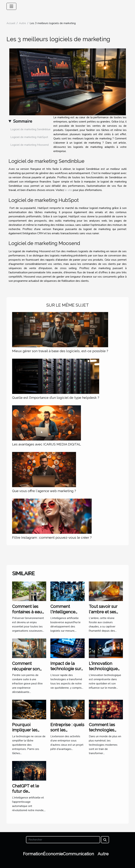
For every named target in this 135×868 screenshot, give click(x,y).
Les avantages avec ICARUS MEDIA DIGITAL (47, 444)
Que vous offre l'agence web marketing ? (44, 491)
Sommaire (23, 121)
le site (68, 190)
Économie (53, 854)
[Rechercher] (63, 840)
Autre (22, 23)
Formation (33, 854)
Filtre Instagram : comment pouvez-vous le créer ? (52, 537)
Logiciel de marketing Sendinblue (30, 129)
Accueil (11, 23)
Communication (78, 854)
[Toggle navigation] (11, 6)
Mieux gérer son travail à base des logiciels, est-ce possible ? (60, 351)
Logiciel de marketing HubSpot (29, 137)
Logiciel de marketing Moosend (29, 145)
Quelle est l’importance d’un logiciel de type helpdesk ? (56, 398)
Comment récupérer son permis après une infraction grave (29, 671)
